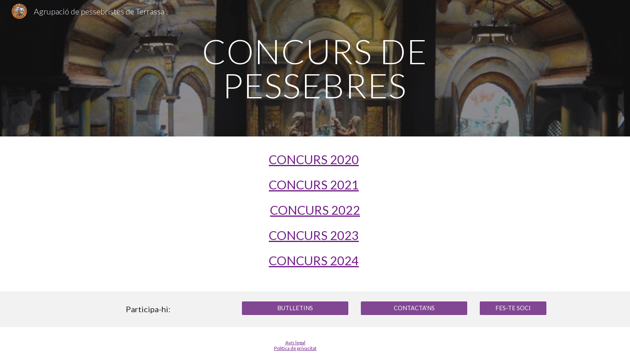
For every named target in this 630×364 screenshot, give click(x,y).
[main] (315, 68)
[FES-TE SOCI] (513, 308)
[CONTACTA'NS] (414, 308)
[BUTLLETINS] (295, 308)
